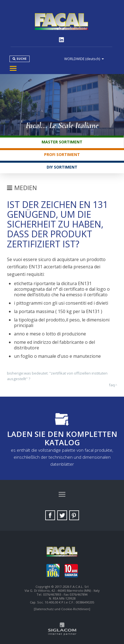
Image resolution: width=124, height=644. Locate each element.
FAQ (112, 385)
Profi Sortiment (62, 154)
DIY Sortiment (62, 167)
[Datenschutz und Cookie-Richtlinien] (62, 609)
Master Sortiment (62, 142)
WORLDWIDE (84, 59)
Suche (22, 59)
